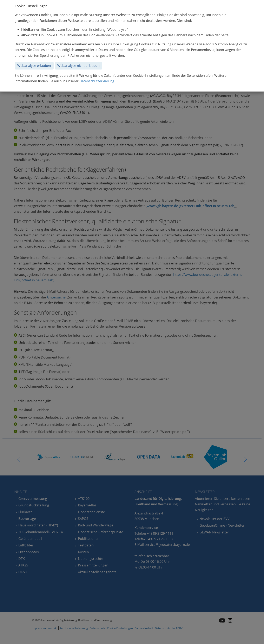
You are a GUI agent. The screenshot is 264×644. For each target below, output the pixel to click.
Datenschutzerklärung (97, 81)
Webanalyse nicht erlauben (78, 66)
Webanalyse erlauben (34, 66)
